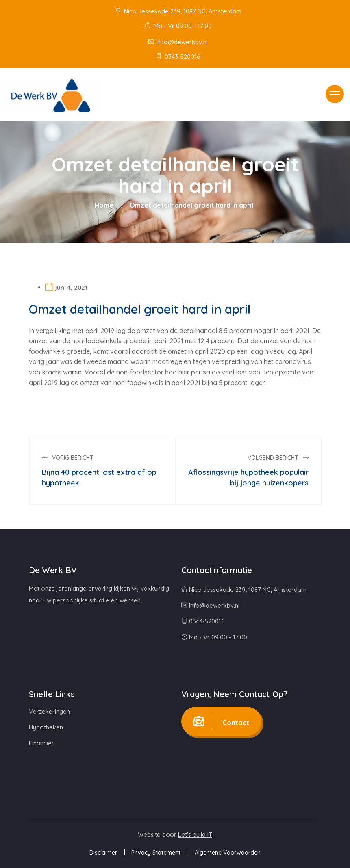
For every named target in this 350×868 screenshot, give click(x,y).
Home (104, 205)
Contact (221, 721)
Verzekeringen (49, 711)
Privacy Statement (156, 853)
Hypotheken (46, 727)
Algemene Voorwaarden (228, 853)
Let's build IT (195, 834)
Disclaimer (103, 853)
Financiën (42, 743)
